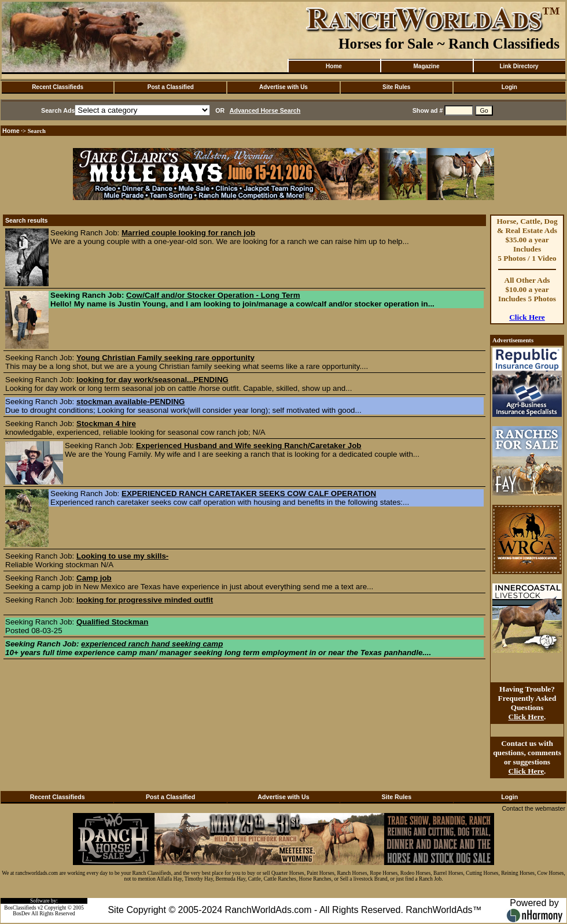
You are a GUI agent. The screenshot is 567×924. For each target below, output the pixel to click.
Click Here (527, 317)
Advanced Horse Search (265, 110)
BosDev (21, 914)
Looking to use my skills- (122, 556)
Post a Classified (171, 87)
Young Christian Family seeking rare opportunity (165, 358)
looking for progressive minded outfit (145, 600)
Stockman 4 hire (106, 424)
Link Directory (519, 66)
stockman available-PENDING (130, 402)
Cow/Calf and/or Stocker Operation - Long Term (213, 295)
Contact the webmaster (533, 808)
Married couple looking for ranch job (188, 233)
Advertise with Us (283, 87)
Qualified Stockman (112, 622)
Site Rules (396, 87)
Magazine (426, 66)
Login (509, 87)
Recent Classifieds (58, 87)
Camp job (94, 578)
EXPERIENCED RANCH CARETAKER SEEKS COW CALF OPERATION (249, 494)
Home (334, 66)
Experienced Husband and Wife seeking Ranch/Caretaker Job (248, 446)
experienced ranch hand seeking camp (152, 644)
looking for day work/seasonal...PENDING (152, 380)
